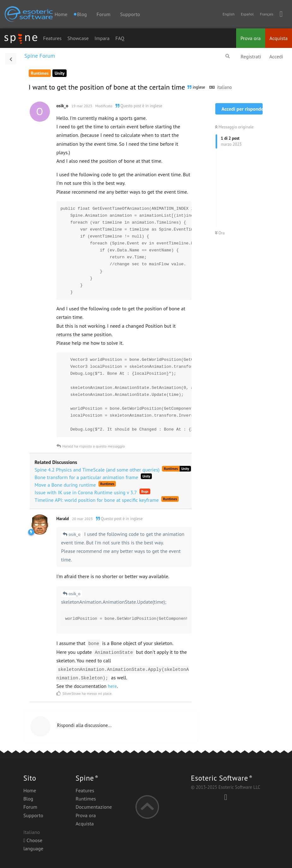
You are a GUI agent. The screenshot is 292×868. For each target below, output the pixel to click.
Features (52, 38)
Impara (102, 38)
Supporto (130, 14)
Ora (220, 233)
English (229, 14)
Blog (28, 799)
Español (247, 14)
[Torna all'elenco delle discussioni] (11, 59)
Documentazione (94, 807)
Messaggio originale (234, 127)
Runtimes (86, 799)
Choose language (33, 844)
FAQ (120, 38)
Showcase (78, 38)
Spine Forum (40, 56)
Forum (104, 14)
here (113, 686)
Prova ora (251, 38)
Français (266, 14)
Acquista (279, 38)
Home (61, 14)
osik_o (75, 534)
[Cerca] (228, 56)
